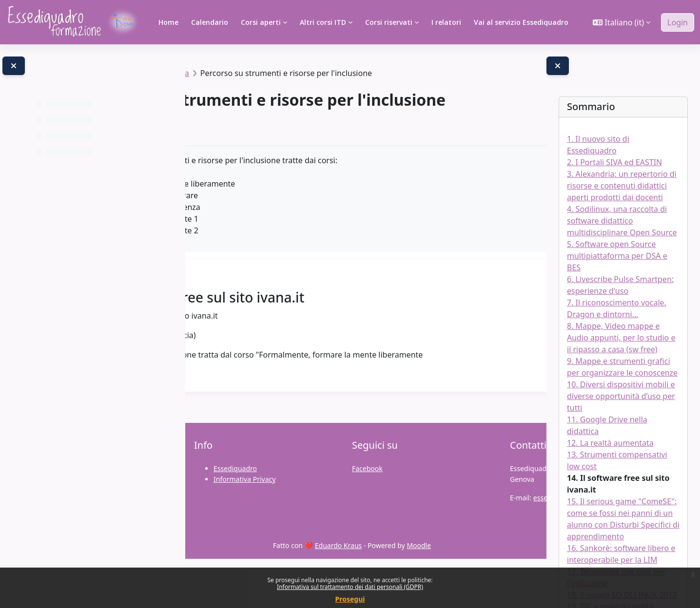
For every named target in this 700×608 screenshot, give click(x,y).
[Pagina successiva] (521, 331)
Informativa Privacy (244, 528)
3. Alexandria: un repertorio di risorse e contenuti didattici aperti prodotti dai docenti (622, 186)
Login (678, 22)
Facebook (367, 518)
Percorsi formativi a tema (294, 73)
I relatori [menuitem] (446, 22)
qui (261, 392)
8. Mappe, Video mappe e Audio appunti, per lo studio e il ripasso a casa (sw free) (621, 338)
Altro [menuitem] (266, 168)
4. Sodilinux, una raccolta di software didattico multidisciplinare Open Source (622, 221)
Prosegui (350, 599)
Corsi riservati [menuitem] (389, 22)
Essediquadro (235, 518)
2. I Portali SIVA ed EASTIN (614, 162)
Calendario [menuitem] (210, 22)
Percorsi (222, 73)
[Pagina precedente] (214, 331)
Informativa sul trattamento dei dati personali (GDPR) (350, 587)
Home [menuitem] (168, 22)
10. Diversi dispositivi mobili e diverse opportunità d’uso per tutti (621, 396)
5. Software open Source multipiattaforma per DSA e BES (617, 256)
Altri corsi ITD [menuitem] (323, 22)
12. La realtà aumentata (610, 443)
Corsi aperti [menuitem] (261, 22)
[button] (622, 22)
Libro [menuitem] (232, 168)
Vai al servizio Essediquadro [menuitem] (521, 22)
